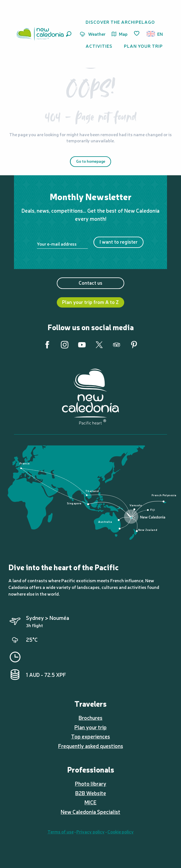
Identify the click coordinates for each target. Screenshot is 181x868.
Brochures (90, 718)
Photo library (91, 783)
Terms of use (61, 831)
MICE (90, 802)
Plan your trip (90, 727)
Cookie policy (121, 831)
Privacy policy (90, 831)
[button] (69, 34)
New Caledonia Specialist (90, 812)
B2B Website (91, 793)
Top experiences (90, 736)
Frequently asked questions (91, 746)
